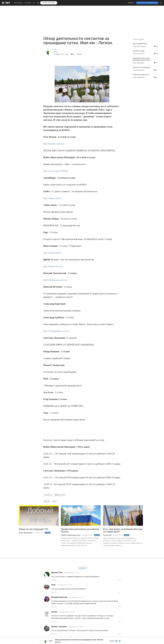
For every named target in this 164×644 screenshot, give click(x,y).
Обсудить (83, 568)
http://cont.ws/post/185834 (55, 171)
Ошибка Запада (139, 51)
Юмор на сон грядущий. (142, 67)
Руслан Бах (107, 535)
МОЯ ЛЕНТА (18, 3)
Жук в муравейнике (140, 44)
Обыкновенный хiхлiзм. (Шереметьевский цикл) (141, 59)
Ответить (54, 580)
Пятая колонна (60, 495)
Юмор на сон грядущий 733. (34, 529)
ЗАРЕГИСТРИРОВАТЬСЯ (147, 3)
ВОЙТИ (131, 3)
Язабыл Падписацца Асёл (71, 535)
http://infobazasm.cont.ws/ (55, 280)
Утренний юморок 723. (141, 75)
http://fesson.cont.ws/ (53, 266)
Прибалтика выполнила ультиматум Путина (80, 530)
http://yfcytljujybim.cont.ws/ (56, 331)
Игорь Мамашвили (26, 533)
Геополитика (48, 495)
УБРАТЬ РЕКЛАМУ (49, 3)
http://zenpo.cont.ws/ (53, 198)
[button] (161, 3)
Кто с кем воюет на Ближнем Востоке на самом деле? (123, 530)
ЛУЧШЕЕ (28, 3)
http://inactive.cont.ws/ (54, 144)
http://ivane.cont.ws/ (53, 253)
